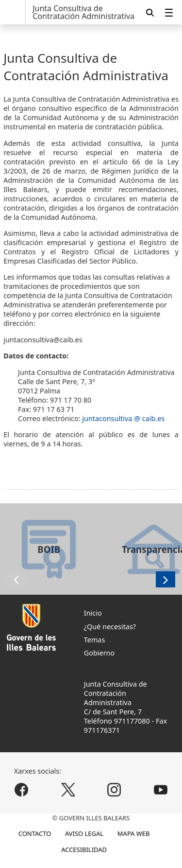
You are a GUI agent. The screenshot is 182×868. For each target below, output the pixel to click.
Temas (95, 640)
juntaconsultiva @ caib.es (123, 418)
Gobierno (99, 653)
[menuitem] (169, 12)
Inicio (93, 613)
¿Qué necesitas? (110, 627)
